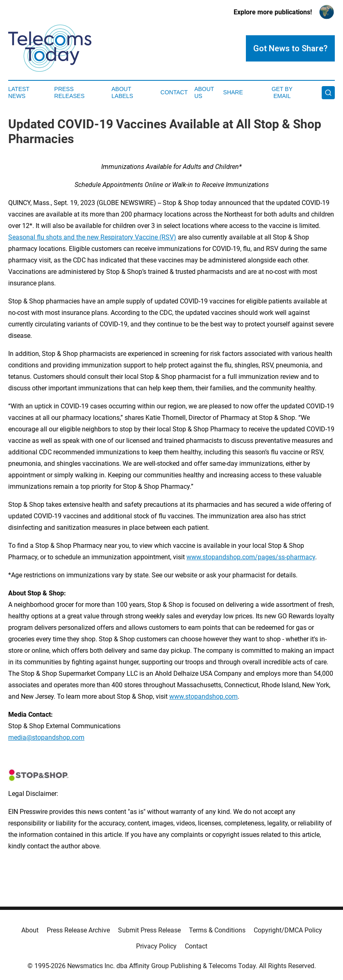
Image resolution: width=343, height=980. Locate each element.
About (30, 930)
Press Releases (69, 92)
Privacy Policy (156, 946)
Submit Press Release (149, 930)
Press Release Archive (78, 930)
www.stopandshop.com (203, 696)
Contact (174, 92)
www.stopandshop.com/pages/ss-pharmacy (251, 557)
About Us (204, 92)
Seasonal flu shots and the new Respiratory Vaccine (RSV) (92, 237)
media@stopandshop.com (46, 737)
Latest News (19, 92)
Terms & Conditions (217, 930)
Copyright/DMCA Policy (288, 930)
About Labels (122, 92)
